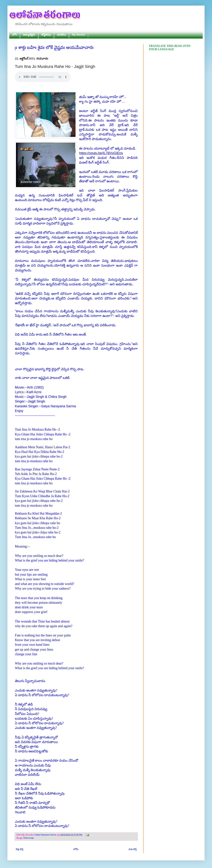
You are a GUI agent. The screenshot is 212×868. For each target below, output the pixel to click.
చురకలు (61, 35)
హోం (15, 35)
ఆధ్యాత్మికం (29, 35)
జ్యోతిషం (46, 35)
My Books (79, 35)
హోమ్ (76, 849)
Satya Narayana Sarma (46, 835)
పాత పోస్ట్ (133, 849)
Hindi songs (28, 838)
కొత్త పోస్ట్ (20, 849)
